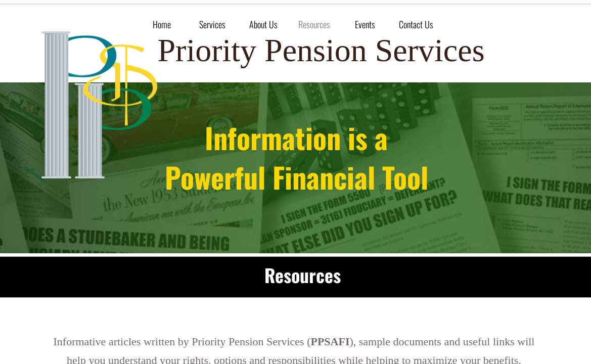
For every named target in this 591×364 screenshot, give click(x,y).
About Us (263, 24)
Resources (314, 24)
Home (162, 24)
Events (365, 24)
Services (212, 24)
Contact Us (416, 24)
